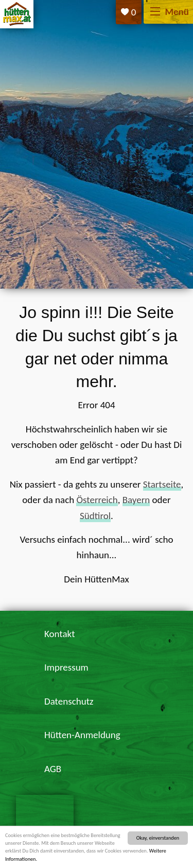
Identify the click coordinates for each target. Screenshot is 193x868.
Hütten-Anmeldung (82, 735)
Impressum (66, 667)
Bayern (136, 500)
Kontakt (60, 634)
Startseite (162, 484)
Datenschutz (69, 701)
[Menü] (155, 12)
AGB (53, 769)
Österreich (97, 500)
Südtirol (95, 516)
